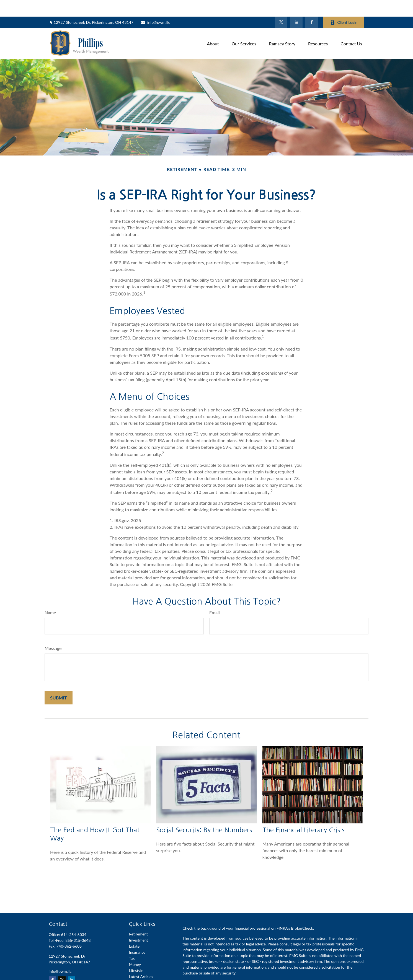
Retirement (138, 917)
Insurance (137, 936)
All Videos (137, 966)
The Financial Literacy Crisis (304, 813)
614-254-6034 (74, 918)
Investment (139, 923)
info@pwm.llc (155, 6)
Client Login (344, 6)
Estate (134, 930)
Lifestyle (136, 954)
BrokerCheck (302, 912)
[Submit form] (59, 681)
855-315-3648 (78, 924)
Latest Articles (141, 960)
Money (135, 948)
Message (53, 632)
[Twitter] (281, 6)
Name (50, 596)
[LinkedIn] (296, 6)
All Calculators (141, 972)
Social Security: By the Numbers (204, 813)
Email (215, 596)
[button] (213, 26)
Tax (132, 942)
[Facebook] (312, 6)
